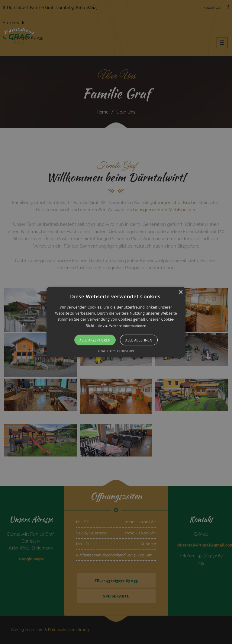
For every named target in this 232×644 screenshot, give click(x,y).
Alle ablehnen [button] (139, 340)
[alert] (116, 322)
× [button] (180, 292)
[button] (116, 322)
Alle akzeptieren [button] (95, 340)
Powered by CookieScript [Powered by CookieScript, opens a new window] (116, 351)
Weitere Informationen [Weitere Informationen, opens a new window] (128, 325)
